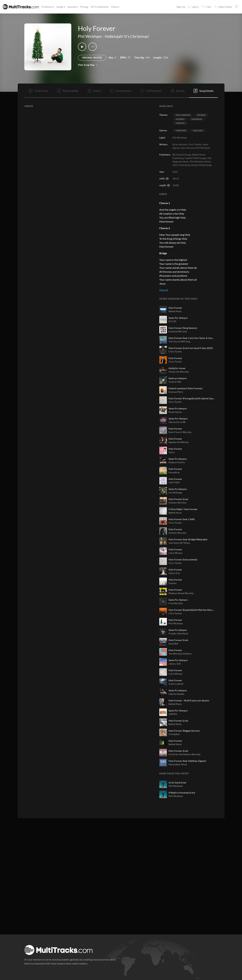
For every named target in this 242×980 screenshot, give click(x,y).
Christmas (181, 130)
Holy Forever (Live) (178, 499)
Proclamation (183, 115)
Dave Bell (173, 644)
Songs (60, 7)
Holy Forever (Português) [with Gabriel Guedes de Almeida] (192, 398)
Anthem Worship (177, 503)
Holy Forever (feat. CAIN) (182, 519)
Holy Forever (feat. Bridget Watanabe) (188, 539)
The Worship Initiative (180, 654)
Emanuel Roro (176, 392)
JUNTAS (173, 714)
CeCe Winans (176, 553)
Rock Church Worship (180, 432)
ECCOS (172, 321)
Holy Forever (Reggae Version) (184, 731)
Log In (193, 7)
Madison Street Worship (181, 593)
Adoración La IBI (177, 422)
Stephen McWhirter (179, 442)
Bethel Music (175, 311)
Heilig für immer (177, 368)
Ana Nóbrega (175, 492)
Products (48, 7)
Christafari (174, 734)
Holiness (180, 119)
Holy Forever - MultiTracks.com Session (189, 700)
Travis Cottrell (176, 684)
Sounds (72, 7)
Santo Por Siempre (178, 318)
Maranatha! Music (178, 764)
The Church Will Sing (179, 341)
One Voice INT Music (179, 543)
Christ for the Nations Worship (185, 754)
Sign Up (181, 7)
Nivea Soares (175, 412)
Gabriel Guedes (176, 694)
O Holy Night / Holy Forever (183, 509)
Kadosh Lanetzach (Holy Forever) (186, 388)
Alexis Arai (174, 573)
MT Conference (100, 7)
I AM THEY (174, 482)
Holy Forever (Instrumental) (183, 559)
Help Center (223, 7)
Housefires (174, 472)
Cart (206, 7)
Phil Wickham (90, 36)
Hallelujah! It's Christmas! (127, 36)
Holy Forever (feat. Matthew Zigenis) (187, 761)
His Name (201, 115)
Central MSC (175, 382)
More (115, 7)
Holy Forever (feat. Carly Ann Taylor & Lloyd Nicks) (192, 338)
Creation (180, 123)
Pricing (84, 7)
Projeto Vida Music (178, 633)
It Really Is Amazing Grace (182, 793)
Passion (173, 583)
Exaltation (197, 119)
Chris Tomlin (175, 352)
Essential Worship (178, 331)
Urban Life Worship (179, 372)
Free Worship (176, 603)
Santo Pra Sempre (178, 408)
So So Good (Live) (177, 782)
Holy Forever (175, 308)
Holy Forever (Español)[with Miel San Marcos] (192, 610)
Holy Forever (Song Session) (183, 328)
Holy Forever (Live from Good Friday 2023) (191, 348)
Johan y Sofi (175, 664)
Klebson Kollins (177, 462)
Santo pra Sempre (178, 378)
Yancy (172, 452)
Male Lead (198, 130)
